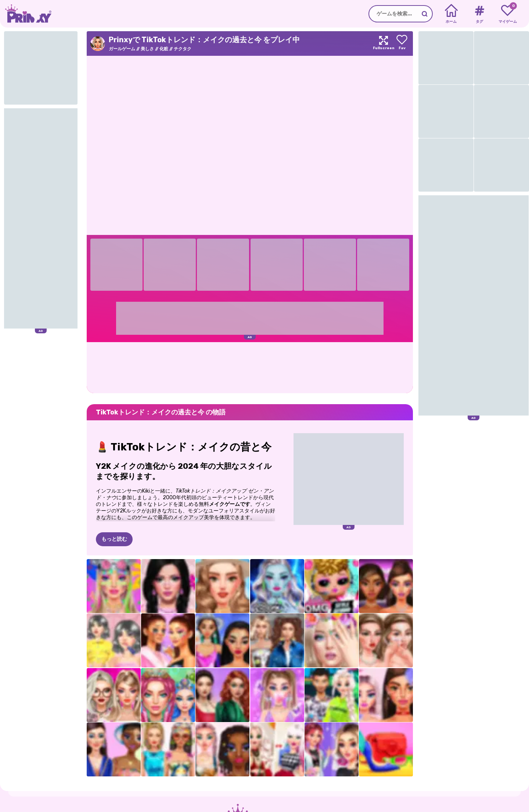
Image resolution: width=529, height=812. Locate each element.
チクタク (183, 49)
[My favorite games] (508, 14)
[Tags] (479, 14)
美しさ (147, 49)
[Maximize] (384, 43)
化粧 (164, 49)
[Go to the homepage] (26, 14)
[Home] (451, 14)
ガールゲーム (122, 49)
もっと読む (114, 539)
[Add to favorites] (402, 43)
